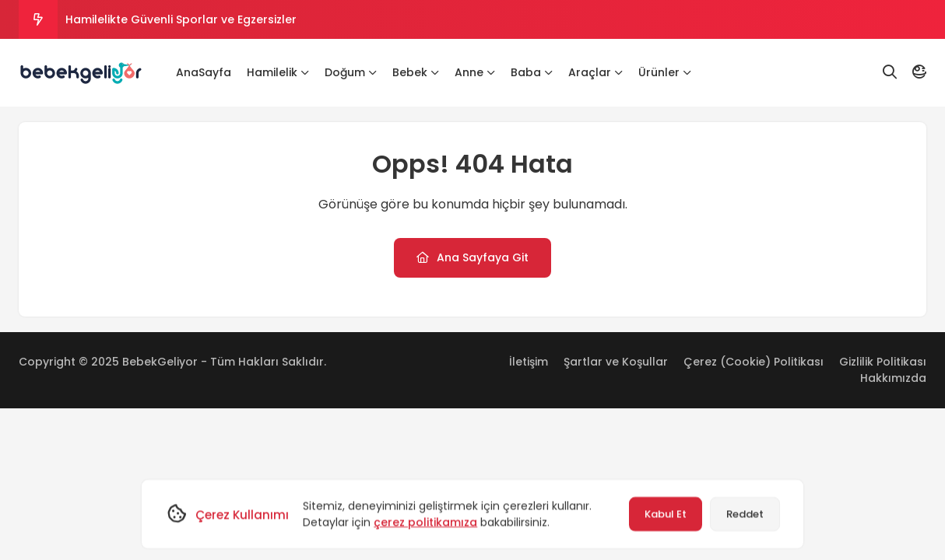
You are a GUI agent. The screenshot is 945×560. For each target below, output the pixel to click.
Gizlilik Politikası (883, 362)
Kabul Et (666, 514)
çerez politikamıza (425, 522)
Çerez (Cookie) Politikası (754, 362)
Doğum (351, 72)
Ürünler (665, 72)
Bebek (416, 72)
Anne (475, 72)
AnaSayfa (204, 72)
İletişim (529, 362)
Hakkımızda (893, 378)
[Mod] (919, 72)
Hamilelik (278, 72)
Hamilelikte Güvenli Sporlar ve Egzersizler (181, 19)
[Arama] (890, 72)
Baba (532, 72)
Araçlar (595, 72)
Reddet (745, 514)
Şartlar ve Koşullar (616, 362)
